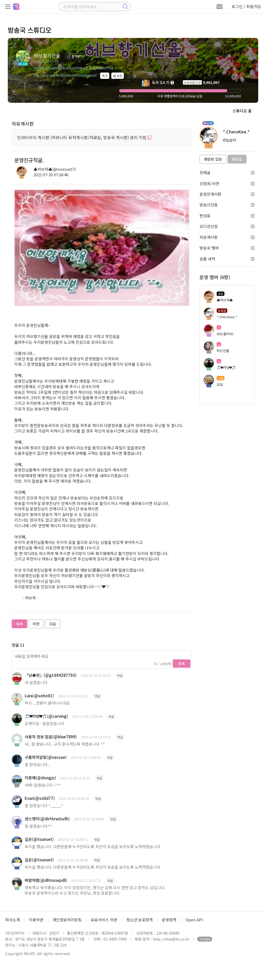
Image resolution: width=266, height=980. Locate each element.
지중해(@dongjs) (40, 778)
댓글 (120, 675)
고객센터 (205, 939)
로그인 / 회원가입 (246, 6)
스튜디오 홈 (242, 111)
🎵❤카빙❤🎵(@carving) (46, 716)
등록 (182, 664)
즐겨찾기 (75, 56)
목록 (19, 624)
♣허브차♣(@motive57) (55, 169)
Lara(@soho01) (39, 696)
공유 (118, 76)
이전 (36, 624)
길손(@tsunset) (39, 839)
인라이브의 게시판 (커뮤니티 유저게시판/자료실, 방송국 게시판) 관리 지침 (84, 137)
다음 (53, 624)
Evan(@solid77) (40, 798)
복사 (105, 76)
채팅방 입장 (213, 159)
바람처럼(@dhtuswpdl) (46, 880)
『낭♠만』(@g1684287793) (51, 675)
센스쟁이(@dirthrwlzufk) (47, 819)
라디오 (237, 159)
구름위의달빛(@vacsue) (46, 757)
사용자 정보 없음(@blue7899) (51, 737)
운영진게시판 (227, 194)
